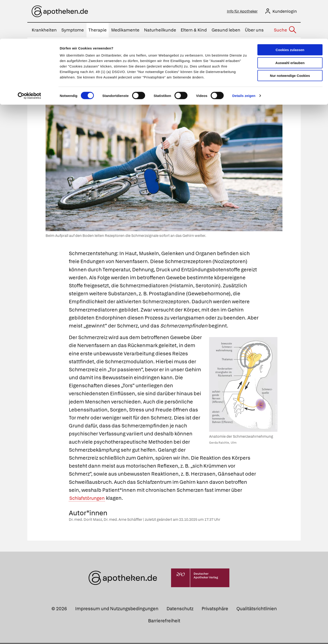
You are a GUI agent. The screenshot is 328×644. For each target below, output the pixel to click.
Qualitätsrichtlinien (257, 610)
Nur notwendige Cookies (290, 37)
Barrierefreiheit (164, 622)
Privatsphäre (215, 610)
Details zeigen (244, 57)
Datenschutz (180, 610)
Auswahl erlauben (290, 24)
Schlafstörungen (89, 499)
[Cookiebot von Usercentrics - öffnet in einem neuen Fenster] (29, 57)
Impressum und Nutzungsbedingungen (117, 610)
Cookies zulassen (290, 11)
